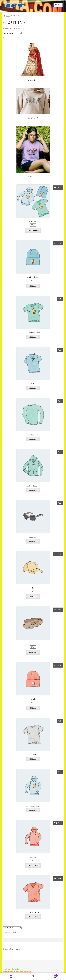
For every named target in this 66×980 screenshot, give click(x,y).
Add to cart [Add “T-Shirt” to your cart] (33, 759)
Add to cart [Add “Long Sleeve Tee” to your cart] (33, 439)
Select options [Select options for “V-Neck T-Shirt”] (33, 917)
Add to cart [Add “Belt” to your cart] (33, 652)
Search (33, 976)
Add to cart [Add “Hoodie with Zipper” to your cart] (33, 490)
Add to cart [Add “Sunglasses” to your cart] (33, 541)
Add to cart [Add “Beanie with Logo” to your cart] (33, 286)
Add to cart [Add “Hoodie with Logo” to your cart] (33, 810)
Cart (51, 975)
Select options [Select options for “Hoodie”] (33, 866)
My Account (11, 976)
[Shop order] (12, 33)
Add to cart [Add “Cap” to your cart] (33, 597)
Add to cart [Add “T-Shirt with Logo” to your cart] (33, 337)
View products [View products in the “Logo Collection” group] (33, 230)
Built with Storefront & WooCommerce (17, 972)
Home (8, 16)
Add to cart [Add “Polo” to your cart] (33, 388)
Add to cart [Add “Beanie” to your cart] (33, 708)
